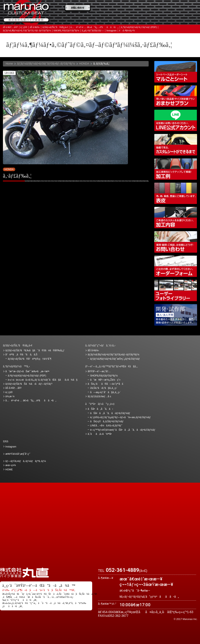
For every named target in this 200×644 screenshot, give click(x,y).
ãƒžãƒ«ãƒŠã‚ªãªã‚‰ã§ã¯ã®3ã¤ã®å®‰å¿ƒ (35, 350)
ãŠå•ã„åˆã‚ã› (180, 20)
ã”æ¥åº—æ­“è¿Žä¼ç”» (105, 380)
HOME (9, 470)
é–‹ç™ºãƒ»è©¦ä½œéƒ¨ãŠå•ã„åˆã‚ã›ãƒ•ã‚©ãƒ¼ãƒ (176, 315)
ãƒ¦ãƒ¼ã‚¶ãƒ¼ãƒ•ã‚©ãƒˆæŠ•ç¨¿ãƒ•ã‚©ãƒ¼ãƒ (115, 359)
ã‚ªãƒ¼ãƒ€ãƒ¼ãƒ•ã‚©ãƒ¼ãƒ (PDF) (139, 30)
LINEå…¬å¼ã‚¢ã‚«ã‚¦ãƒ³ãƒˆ (176, 120)
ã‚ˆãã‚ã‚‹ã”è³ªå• (81, 20)
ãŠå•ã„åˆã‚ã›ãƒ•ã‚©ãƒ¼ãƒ (110, 413)
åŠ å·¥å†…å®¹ (10, 30)
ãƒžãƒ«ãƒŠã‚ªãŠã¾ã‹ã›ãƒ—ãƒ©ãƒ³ (176, 96)
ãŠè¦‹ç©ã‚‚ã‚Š (114, 8)
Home (9, 64)
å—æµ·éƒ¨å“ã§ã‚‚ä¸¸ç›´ (105, 392)
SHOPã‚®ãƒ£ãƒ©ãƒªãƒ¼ (66, 33)
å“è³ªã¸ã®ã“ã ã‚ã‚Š (21, 355)
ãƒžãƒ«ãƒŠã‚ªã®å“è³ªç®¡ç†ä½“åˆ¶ (30, 359)
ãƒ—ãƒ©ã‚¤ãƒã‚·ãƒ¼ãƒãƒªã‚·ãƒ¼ (26, 461)
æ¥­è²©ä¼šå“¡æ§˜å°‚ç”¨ (18, 454)
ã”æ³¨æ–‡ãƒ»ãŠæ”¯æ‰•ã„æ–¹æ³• (81, 8)
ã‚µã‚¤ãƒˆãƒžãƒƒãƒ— (93, 33)
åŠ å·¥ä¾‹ (35, 30)
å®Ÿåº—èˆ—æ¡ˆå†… (147, 20)
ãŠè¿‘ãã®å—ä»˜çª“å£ (180, 8)
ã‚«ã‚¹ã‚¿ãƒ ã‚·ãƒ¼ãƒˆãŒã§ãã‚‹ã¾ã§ (43, 380)
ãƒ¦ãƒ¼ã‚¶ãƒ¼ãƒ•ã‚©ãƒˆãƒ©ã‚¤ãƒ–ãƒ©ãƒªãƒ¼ (27, 33)
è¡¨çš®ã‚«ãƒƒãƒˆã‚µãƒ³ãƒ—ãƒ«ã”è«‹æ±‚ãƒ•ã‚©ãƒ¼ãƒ (121, 417)
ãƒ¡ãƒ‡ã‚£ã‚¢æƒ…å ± (114, 20)
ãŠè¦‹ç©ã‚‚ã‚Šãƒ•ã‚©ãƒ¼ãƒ (107, 421)
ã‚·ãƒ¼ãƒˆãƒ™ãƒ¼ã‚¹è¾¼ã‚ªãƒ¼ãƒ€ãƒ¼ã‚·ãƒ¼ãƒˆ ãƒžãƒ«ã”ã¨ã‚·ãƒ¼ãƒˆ (176, 72)
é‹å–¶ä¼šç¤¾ (127, 33)
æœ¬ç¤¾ (11, 465)
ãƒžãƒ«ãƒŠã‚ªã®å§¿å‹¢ (55, 30)
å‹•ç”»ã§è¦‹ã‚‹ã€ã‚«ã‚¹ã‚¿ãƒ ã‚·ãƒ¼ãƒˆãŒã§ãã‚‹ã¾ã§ (176, 145)
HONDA (84, 64)
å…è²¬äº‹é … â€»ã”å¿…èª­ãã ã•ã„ (95, 30)
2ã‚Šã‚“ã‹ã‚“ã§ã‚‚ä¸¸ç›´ (104, 388)
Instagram (112, 33)
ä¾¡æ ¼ (147, 8)
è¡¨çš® (24, 30)
